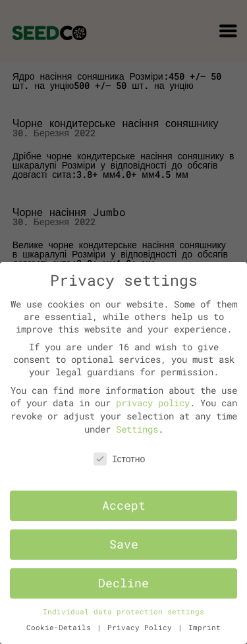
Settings (137, 429)
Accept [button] (124, 505)
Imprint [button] (205, 628)
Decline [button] (123, 583)
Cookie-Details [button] (61, 628)
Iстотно (120, 459)
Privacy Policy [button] (142, 628)
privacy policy (153, 403)
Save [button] (124, 544)
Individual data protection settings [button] (123, 612)
